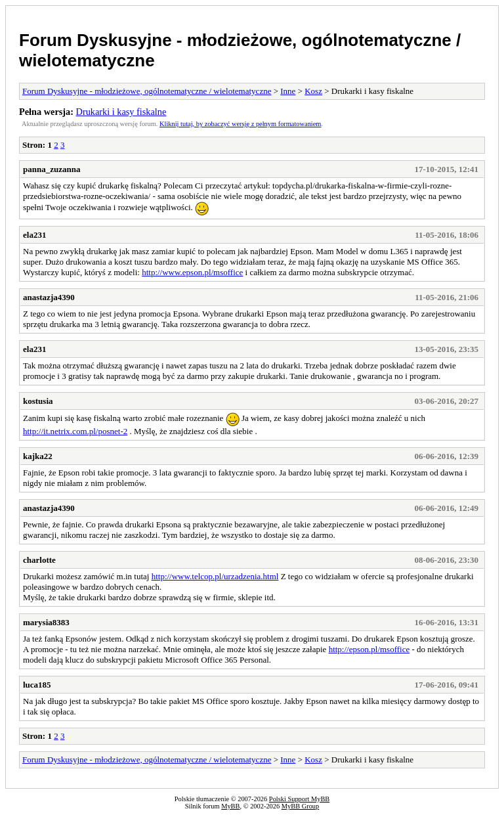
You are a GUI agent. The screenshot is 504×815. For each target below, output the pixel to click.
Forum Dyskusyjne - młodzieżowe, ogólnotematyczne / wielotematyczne (147, 91)
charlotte (39, 560)
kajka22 (38, 456)
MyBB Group (300, 806)
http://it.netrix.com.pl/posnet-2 (75, 431)
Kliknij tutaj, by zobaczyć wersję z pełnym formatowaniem (240, 124)
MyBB (230, 806)
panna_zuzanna (52, 169)
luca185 (37, 685)
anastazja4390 (49, 297)
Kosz (313, 91)
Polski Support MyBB (299, 799)
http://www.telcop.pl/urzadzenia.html (215, 576)
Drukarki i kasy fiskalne (121, 112)
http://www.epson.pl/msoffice (192, 272)
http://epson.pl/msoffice (369, 649)
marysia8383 (46, 622)
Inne (288, 91)
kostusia (38, 401)
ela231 (34, 235)
